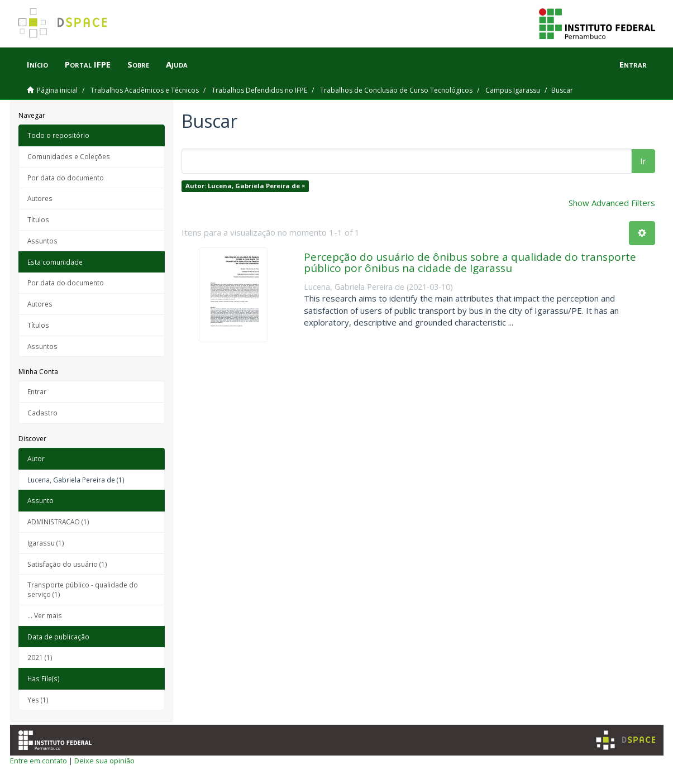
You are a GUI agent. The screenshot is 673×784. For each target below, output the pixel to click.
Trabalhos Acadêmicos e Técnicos (145, 90)
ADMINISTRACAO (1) (58, 522)
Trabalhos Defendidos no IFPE (259, 90)
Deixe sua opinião (104, 761)
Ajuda (177, 64)
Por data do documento (66, 178)
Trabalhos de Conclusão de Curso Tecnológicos (396, 90)
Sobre (138, 64)
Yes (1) (38, 700)
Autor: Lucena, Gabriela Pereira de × (245, 186)
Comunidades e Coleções (69, 156)
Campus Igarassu (513, 90)
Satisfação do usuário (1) (67, 564)
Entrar (37, 391)
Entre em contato (39, 761)
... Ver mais (45, 615)
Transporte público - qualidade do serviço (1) (83, 589)
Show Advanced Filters (612, 203)
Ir (643, 161)
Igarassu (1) (46, 543)
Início (37, 64)
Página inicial (57, 90)
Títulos (38, 219)
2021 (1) (40, 657)
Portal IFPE (88, 64)
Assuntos (42, 241)
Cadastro (42, 413)
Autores (40, 198)
